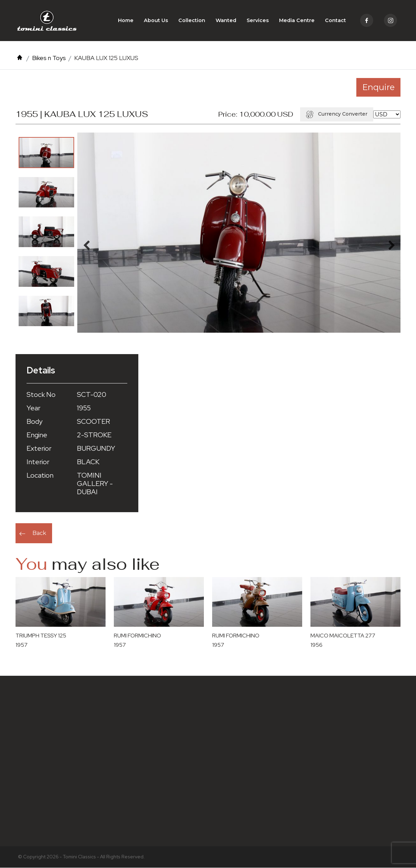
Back (39, 533)
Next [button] (392, 244)
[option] (46, 153)
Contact (335, 21)
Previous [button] (86, 244)
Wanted (226, 21)
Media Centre (297, 21)
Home (126, 21)
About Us (156, 21)
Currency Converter (337, 114)
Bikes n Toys (49, 58)
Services (258, 21)
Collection (192, 21)
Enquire (378, 87)
